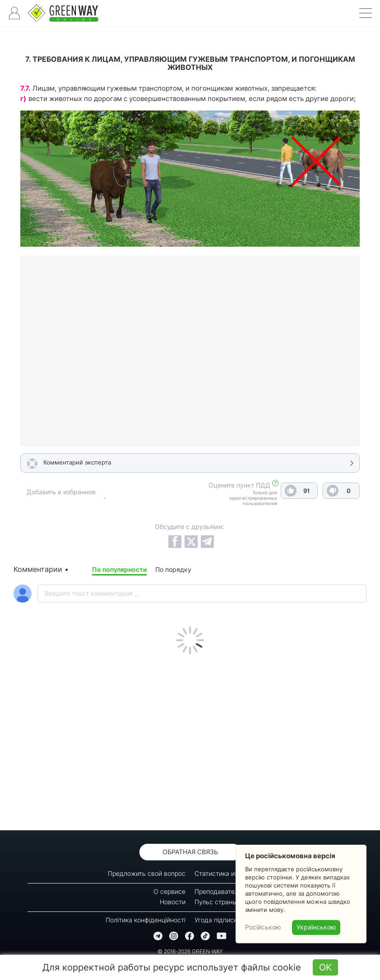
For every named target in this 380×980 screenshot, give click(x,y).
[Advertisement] (190, 740)
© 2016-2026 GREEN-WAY (190, 951)
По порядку (173, 569)
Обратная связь (190, 852)
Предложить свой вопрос (147, 873)
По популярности (119, 569)
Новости (173, 902)
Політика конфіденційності (146, 920)
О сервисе (169, 891)
